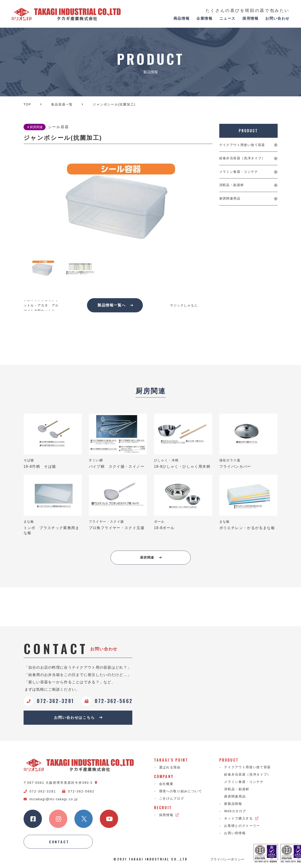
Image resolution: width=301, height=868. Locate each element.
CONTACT (59, 842)
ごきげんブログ (172, 799)
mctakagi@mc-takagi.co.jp (51, 799)
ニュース (228, 18)
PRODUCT (248, 131)
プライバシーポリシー (227, 860)
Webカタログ (235, 812)
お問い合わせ (277, 18)
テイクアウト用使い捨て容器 (242, 145)
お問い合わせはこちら (78, 718)
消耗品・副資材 (232, 185)
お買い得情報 (235, 834)
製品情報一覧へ (115, 305)
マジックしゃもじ (184, 305)
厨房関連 (151, 558)
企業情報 (204, 18)
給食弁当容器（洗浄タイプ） (242, 158)
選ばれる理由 (170, 768)
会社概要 (166, 784)
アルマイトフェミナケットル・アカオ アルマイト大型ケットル (41, 305)
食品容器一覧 (62, 104)
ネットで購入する (242, 819)
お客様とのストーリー (242, 827)
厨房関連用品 (230, 198)
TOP (27, 104)
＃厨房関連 (35, 127)
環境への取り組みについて (181, 792)
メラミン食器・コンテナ (239, 172)
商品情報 (182, 18)
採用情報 (250, 18)
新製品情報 (233, 805)
